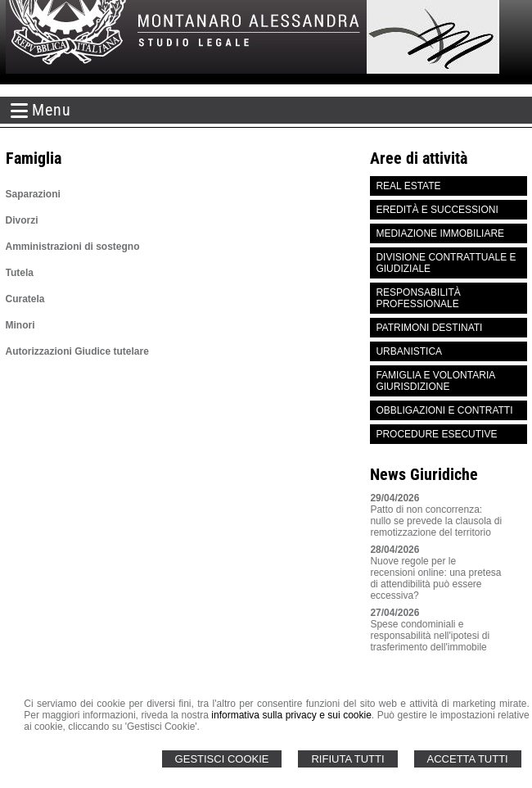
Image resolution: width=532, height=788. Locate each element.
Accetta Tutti (468, 759)
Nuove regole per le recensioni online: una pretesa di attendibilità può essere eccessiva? (435, 578)
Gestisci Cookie (222, 759)
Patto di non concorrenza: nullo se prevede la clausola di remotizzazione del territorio (436, 521)
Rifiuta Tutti (347, 759)
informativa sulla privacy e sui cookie (291, 715)
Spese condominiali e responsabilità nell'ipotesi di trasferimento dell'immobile (430, 636)
